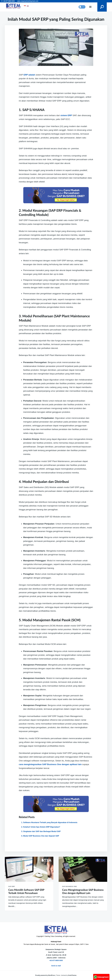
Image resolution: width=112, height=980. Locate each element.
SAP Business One (69, 887)
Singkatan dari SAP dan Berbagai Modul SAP (42, 831)
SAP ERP (12, 887)
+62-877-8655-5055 (56, 960)
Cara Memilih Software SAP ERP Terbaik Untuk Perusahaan (26, 891)
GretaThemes (72, 975)
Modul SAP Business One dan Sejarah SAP (41, 836)
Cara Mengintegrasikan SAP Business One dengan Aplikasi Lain (83, 891)
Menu (90, 7)
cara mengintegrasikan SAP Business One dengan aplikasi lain (50, 764)
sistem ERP (66, 115)
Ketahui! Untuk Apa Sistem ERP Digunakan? (42, 827)
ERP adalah (29, 75)
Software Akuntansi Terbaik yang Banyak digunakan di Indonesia (50, 822)
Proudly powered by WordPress (45, 975)
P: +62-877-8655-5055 (8, 1)
